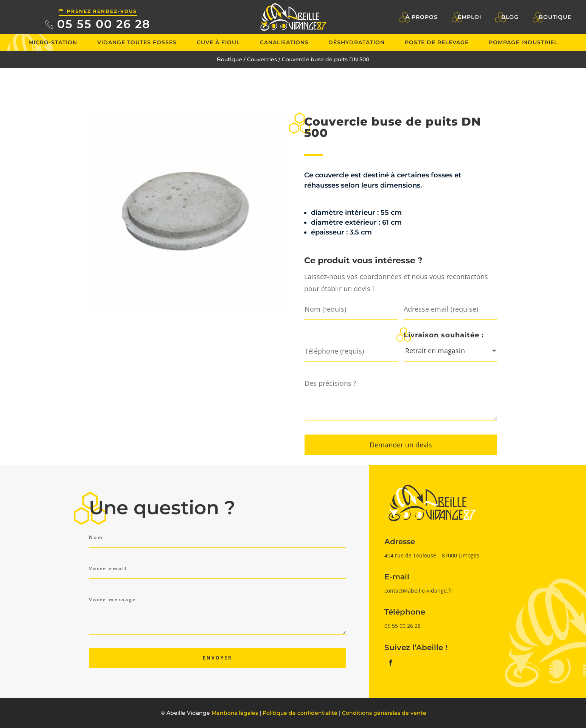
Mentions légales (235, 713)
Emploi (469, 17)
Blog (510, 17)
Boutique (555, 17)
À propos (422, 17)
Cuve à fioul (218, 42)
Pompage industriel (523, 42)
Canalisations (284, 42)
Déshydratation (357, 42)
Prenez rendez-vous (102, 11)
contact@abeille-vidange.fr (418, 591)
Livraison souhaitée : (444, 335)
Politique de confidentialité (300, 713)
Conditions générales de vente (384, 713)
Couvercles (262, 59)
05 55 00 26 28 (104, 24)
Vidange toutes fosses (137, 42)
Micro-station (53, 42)
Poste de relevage (437, 42)
